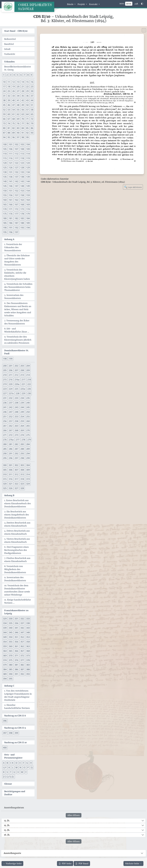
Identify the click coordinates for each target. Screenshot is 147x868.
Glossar (8, 784)
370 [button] (11, 656)
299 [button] (28, 458)
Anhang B (9, 495)
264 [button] (22, 426)
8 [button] (28, 75)
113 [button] (22, 154)
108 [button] (22, 149)
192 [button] (16, 228)
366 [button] (16, 651)
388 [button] (28, 669)
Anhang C (9, 686)
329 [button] (5, 619)
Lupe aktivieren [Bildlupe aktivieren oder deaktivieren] (133, 187)
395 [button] (11, 679)
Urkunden (9, 62)
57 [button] (27, 110)
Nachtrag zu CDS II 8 (15, 716)
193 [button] (22, 228)
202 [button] (16, 366)
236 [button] (5, 403)
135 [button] (5, 177)
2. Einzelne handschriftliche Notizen (17, 707)
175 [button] (5, 214)
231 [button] (5, 398)
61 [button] (14, 114)
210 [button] (5, 375)
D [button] (16, 763)
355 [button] (11, 642)
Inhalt (7, 49)
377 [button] (22, 660)
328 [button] (22, 488)
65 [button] (32, 114)
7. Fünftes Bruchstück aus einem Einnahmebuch (17, 560)
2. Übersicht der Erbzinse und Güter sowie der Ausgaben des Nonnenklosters (17, 260)
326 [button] (11, 488)
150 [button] (5, 191)
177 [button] (16, 214)
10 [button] (4, 82)
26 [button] (14, 91)
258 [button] (16, 421)
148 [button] (22, 186)
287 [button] (16, 449)
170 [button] (5, 209)
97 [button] (18, 137)
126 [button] (11, 168)
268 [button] (16, 430)
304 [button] (28, 465)
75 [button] (14, 123)
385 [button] (11, 669)
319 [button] (28, 479)
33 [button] (14, 96)
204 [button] (28, 366)
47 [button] (14, 105)
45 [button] (4, 105)
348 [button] (28, 632)
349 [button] (5, 637)
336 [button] (16, 623)
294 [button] (28, 454)
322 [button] (16, 484)
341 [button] (16, 628)
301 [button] (11, 465)
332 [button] (22, 619)
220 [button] (11, 384)
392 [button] (22, 674)
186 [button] (11, 223)
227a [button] (11, 393)
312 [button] (16, 474)
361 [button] (16, 646)
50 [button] (27, 105)
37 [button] (32, 96)
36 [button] (27, 96)
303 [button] (22, 465)
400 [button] (5, 748)
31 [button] (4, 96)
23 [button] (32, 87)
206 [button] (11, 370)
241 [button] (5, 407)
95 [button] (9, 137)
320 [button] (5, 484)
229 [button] (23, 393)
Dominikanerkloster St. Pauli (17, 352)
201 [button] (11, 366)
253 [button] (16, 417)
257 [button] (11, 421)
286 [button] (11, 449)
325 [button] (5, 488)
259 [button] (22, 421)
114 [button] (28, 154)
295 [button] (5, 458)
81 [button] (9, 128)
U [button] (14, 772)
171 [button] (11, 209)
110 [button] (5, 154)
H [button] (31, 763)
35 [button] (23, 96)
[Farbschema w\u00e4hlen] (142, 4)
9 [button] (31, 75)
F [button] (24, 763)
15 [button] (27, 82)
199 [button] (11, 359)
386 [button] (16, 669)
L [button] (13, 767)
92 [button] (27, 133)
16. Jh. (7, 835)
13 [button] (18, 82)
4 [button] (14, 75)
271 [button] (5, 435)
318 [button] (22, 479)
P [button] (28, 767)
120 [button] (5, 163)
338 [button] (28, 623)
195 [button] (5, 232)
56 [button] (23, 110)
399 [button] (16, 733)
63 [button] (23, 114)
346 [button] (16, 632)
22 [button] (27, 87)
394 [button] (5, 679)
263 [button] (16, 426)
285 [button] (5, 449)
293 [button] (22, 454)
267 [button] (11, 430)
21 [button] (23, 87)
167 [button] (16, 204)
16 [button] (32, 82)
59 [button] (4, 114)
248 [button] (16, 412)
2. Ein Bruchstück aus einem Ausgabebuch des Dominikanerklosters (17, 515)
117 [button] (16, 158)
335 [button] (11, 623)
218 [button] (29, 380)
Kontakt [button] (94, 4)
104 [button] (28, 144)
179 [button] (28, 214)
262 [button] (11, 426)
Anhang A (9, 239)
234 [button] (22, 398)
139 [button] (28, 177)
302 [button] (16, 465)
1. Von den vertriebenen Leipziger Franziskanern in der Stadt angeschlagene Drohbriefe (18, 695)
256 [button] (5, 421)
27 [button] (18, 91)
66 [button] (4, 119)
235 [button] (28, 398)
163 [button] (22, 200)
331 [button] (16, 619)
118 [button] (22, 158)
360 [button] (11, 646)
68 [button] (14, 119)
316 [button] (11, 479)
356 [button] (16, 642)
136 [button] (11, 177)
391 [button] (16, 674)
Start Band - (16, 31)
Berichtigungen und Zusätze (15, 793)
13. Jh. (7, 821)
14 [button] (23, 82)
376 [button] (16, 660)
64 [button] (27, 114)
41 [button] (18, 100)
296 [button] (11, 458)
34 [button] (18, 96)
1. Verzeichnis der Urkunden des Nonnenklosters (13, 247)
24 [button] (4, 91)
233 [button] (16, 398)
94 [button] (4, 137)
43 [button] (27, 100)
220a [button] (17, 384)
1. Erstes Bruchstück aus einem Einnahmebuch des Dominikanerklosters (17, 503)
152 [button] (16, 191)
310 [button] (5, 474)
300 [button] (5, 465)
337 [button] (22, 623)
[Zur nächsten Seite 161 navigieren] (133, 864)
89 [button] (14, 133)
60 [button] (9, 114)
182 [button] (16, 218)
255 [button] (28, 417)
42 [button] (23, 100)
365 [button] (11, 651)
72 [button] (32, 119)
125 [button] (5, 168)
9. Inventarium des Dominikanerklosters (15, 579)
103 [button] (22, 144)
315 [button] (5, 479)
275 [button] (28, 435)
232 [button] (11, 398)
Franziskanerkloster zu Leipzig (16, 612)
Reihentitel (10, 39)
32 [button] (9, 96)
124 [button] (28, 163)
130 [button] (5, 172)
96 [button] (14, 137)
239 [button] (22, 403)
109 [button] (28, 149)
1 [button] (4, 75)
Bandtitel (9, 44)
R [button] (4, 772)
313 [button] (22, 474)
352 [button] (22, 637)
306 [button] (11, 470)
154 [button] (28, 191)
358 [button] (28, 642)
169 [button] (28, 204)
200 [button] (5, 366)
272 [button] (11, 435)
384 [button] (5, 669)
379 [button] (5, 665)
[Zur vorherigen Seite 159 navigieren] (12, 864)
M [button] (16, 767)
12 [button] (14, 82)
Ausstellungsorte (12, 853)
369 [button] (5, 656)
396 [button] (5, 721)
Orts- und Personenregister (13, 756)
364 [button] (5, 651)
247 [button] (11, 412)
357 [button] (22, 642)
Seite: (122, 4)
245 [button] (28, 407)
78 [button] (27, 123)
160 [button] (5, 200)
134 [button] (28, 172)
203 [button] (22, 366)
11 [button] (9, 82)
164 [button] (28, 200)
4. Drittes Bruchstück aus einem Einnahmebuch (17, 532)
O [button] (24, 767)
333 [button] (28, 619)
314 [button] (28, 474)
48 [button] (18, 105)
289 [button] (28, 449)
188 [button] (22, 223)
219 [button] (5, 384)
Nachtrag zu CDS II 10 (15, 742)
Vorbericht (10, 54)
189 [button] (28, 223)
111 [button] (11, 154)
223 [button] (5, 389)
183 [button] (22, 218)
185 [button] (5, 223)
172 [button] (16, 209)
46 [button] (9, 105)
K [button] (9, 767)
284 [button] (28, 444)
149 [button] (28, 186)
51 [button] (32, 105)
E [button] (20, 763)
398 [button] (11, 733)
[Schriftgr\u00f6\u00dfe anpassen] (136, 4)
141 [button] (11, 181)
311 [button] (11, 474)
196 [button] (11, 232)
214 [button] (28, 375)
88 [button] (9, 133)
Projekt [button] (82, 4)
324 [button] (28, 484)
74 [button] (9, 123)
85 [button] (27, 128)
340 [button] (11, 628)
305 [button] (5, 470)
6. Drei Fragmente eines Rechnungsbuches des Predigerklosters (16, 550)
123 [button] (22, 163)
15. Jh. (7, 830)
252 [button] (11, 417)
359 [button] (5, 646)
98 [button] (23, 137)
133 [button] (22, 172)
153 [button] (22, 191)
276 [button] (5, 440)
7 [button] (25, 75)
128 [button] (22, 168)
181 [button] (11, 218)
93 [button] (32, 133)
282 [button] (16, 444)
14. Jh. (7, 825)
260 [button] (28, 421)
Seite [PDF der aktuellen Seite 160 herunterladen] (65, 864)
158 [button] (22, 195)
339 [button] (5, 628)
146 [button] (11, 186)
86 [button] (32, 128)
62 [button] (18, 114)
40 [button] (14, 100)
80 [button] (4, 128)
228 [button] (18, 393)
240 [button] (28, 403)
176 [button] (11, 214)
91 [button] (23, 133)
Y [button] (26, 772)
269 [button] (22, 430)
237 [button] (11, 403)
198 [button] (5, 359)
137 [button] (16, 177)
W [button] (22, 772)
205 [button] (5, 370)
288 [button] (22, 449)
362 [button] (22, 646)
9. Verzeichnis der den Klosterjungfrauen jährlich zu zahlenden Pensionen (18, 340)
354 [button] (5, 642)
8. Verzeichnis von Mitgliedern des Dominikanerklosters (15, 569)
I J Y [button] (5, 767)
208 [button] (22, 370)
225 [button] (16, 389)
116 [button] (11, 158)
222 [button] (29, 384)
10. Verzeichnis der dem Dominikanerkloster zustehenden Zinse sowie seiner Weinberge (17, 590)
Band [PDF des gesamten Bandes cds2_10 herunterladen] (82, 864)
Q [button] (32, 767)
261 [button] (5, 426)
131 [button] (11, 172)
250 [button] (28, 412)
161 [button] (11, 200)
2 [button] (7, 75)
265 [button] (28, 426)
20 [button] (18, 87)
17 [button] (4, 87)
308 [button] (22, 470)
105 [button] (5, 149)
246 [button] (5, 412)
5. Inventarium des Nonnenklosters (14, 297)
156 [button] (11, 195)
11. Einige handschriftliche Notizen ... (18, 601)
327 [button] (16, 488)
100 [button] (5, 144)
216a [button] (17, 380)
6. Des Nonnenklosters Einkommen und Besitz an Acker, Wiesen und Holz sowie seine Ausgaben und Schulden (18, 309)
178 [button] (22, 214)
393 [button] (28, 674)
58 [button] (32, 110)
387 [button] (22, 669)
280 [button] (5, 444)
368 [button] (28, 651)
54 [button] (14, 110)
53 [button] (9, 110)
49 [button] (23, 105)
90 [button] (18, 133)
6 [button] (21, 75)
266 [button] (5, 430)
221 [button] (23, 384)
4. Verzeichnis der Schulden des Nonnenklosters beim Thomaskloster (18, 287)
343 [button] (28, 628)
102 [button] (16, 144)
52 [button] (4, 110)
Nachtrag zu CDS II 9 (15, 728)
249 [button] (22, 412)
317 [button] (16, 479)
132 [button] (16, 172)
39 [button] (9, 100)
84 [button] (23, 128)
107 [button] (16, 149)
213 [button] (22, 375)
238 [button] (16, 403)
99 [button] (27, 137)
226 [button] (29, 389)
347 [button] (22, 632)
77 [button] (23, 123)
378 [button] (28, 660)
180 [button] (5, 218)
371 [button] (16, 656)
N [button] (20, 767)
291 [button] (11, 454)
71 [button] (27, 119)
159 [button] (28, 195)
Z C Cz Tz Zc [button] (9, 777)
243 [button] (16, 407)
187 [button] (16, 223)
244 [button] (22, 407)
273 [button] (16, 435)
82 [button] (14, 128)
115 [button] (5, 158)
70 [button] (23, 119)
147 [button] (16, 186)
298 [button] (22, 458)
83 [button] (18, 128)
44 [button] (32, 100)
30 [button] (32, 91)
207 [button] (16, 370)
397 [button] (5, 733)
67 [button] (9, 119)
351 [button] (16, 637)
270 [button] (28, 430)
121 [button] (11, 163)
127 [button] (16, 168)
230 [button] (29, 393)
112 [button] (16, 154)
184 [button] (28, 218)
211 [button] (11, 375)
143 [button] (22, 181)
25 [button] (9, 91)
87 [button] (4, 133)
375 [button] (11, 660)
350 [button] (11, 637)
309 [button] (28, 470)
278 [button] (23, 440)
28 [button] (23, 91)
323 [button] (22, 484)
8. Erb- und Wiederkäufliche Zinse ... (17, 330)
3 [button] (11, 75)
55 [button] (18, 110)
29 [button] (27, 91)
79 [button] (32, 123)
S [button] (7, 772)
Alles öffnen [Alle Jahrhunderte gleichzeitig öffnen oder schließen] (74, 815)
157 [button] (16, 195)
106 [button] (11, 149)
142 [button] (16, 181)
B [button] (7, 763)
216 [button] (11, 380)
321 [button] (11, 484)
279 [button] (29, 440)
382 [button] (22, 665)
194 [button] (28, 228)
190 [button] (5, 228)
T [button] (11, 772)
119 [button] (28, 158)
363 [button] (28, 646)
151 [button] (11, 191)
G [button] (27, 763)
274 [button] (22, 435)
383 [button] (28, 665)
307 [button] (16, 470)
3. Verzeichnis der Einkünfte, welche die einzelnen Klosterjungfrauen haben (17, 274)
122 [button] (16, 163)
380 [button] (11, 665)
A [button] (4, 763)
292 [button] (16, 454)
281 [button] (11, 444)
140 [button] (5, 181)
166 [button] (11, 204)
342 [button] (22, 628)
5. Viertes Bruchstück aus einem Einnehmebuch (17, 540)
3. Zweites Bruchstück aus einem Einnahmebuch (17, 524)
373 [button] (28, 656)
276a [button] (11, 440)
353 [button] (28, 637)
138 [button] (22, 177)
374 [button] (5, 660)
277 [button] (18, 440)
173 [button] (22, 209)
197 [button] (16, 232)
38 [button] (4, 100)
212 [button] (16, 375)
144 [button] (28, 181)
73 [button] (4, 123)
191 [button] (11, 228)
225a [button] (23, 389)
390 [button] (11, 674)
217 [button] (23, 380)
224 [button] (11, 389)
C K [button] (12, 763)
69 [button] (18, 119)
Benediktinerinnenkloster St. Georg (18, 68)
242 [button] (11, 407)
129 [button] (28, 168)
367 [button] (22, 651)
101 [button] (11, 144)
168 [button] (22, 204)
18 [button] (9, 87)
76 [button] (18, 123)
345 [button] (11, 632)
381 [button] (16, 665)
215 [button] (5, 380)
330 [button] (11, 619)
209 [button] (28, 370)
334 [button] (5, 623)
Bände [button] (70, 4)
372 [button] (22, 656)
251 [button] (5, 417)
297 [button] (16, 458)
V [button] (18, 772)
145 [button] (5, 186)
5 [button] (18, 75)
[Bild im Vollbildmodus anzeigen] (144, 30)
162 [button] (16, 200)
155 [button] (5, 195)
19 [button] (14, 87)
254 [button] (22, 417)
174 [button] (28, 209)
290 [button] (5, 454)
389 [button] (5, 674)
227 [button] (5, 393)
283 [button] (22, 444)
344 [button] (5, 632)
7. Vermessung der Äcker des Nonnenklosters (17, 322)
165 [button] (5, 204)
